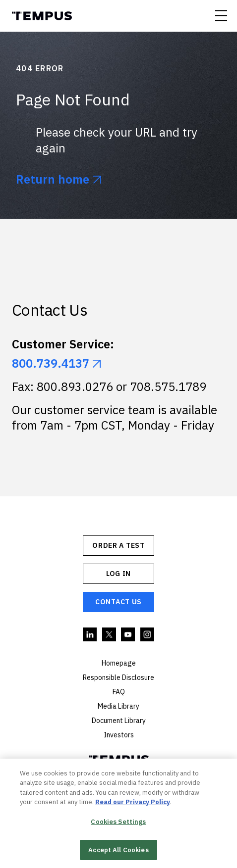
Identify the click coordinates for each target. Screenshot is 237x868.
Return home (53, 179)
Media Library (118, 706)
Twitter (110, 635)
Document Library (119, 721)
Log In (118, 574)
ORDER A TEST (118, 545)
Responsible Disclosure (118, 677)
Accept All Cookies (118, 851)
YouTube (128, 635)
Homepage (119, 663)
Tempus (42, 16)
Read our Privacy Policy (133, 804)
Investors (119, 735)
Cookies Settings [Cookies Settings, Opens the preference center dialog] (118, 823)
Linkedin (90, 635)
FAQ (119, 692)
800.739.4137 (51, 363)
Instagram (148, 635)
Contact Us (118, 602)
